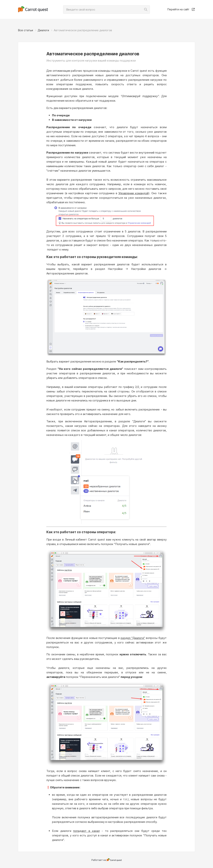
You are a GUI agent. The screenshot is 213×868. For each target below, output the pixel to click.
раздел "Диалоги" (133, 638)
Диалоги (43, 30)
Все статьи (25, 30)
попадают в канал (86, 831)
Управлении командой (133, 193)
